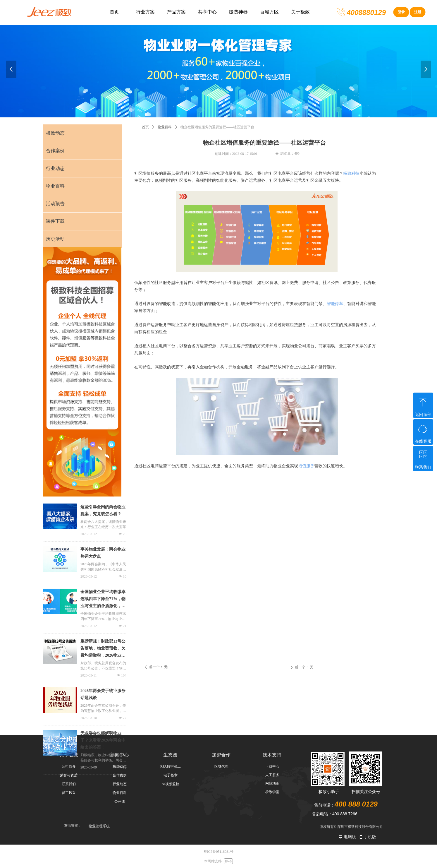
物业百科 (165, 127)
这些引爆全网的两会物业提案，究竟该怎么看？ (103, 510)
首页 (145, 127)
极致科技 (351, 173)
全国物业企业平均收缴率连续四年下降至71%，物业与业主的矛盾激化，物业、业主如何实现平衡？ (103, 600)
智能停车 (335, 304)
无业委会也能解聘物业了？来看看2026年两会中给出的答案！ (103, 740)
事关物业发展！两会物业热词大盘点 (103, 553)
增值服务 (306, 466)
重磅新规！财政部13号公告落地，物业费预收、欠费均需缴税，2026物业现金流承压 (103, 649)
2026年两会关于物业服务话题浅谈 (103, 694)
